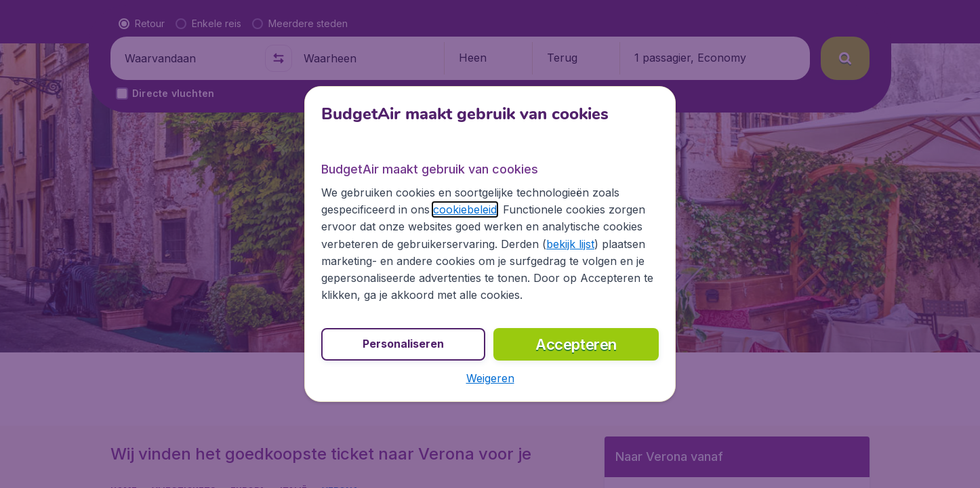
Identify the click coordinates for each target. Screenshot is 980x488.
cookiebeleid (465, 209)
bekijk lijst (570, 244)
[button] (490, 378)
